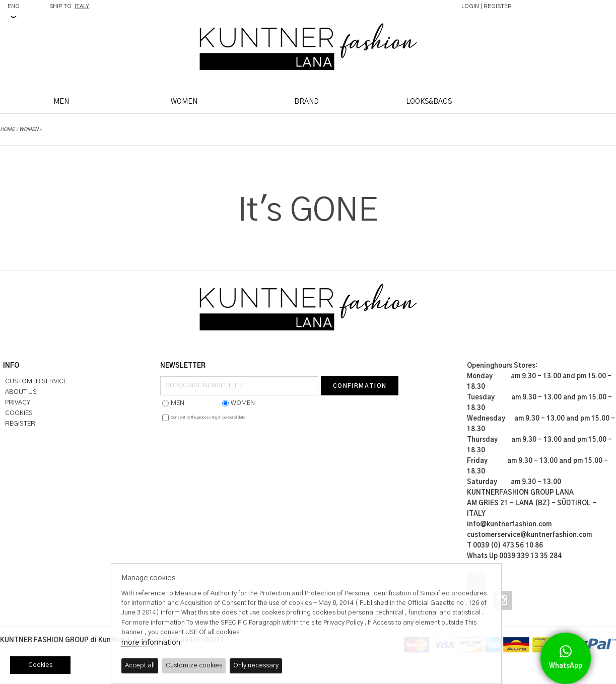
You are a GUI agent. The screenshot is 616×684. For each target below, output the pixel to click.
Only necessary (256, 666)
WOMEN (184, 102)
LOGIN (470, 6)
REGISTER (498, 6)
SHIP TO (69, 6)
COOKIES (19, 413)
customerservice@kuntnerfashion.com (529, 535)
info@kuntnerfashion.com (509, 525)
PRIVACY (18, 403)
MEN (61, 102)
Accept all (140, 666)
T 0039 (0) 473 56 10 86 (505, 546)
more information (151, 642)
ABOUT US (21, 392)
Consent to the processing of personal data (208, 418)
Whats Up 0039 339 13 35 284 (514, 556)
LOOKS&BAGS (429, 102)
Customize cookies (194, 666)
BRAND (306, 102)
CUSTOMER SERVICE (36, 382)
